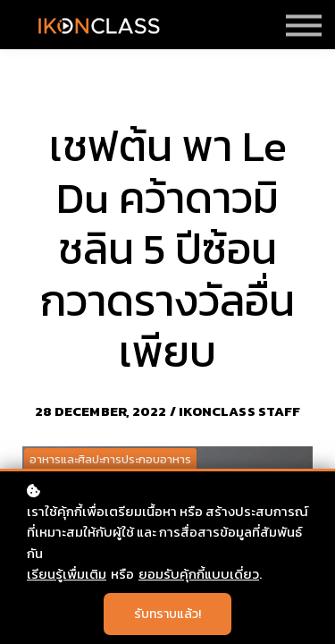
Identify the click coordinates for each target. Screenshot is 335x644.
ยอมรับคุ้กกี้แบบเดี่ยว (199, 574)
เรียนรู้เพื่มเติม (67, 574)
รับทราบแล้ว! (167, 614)
